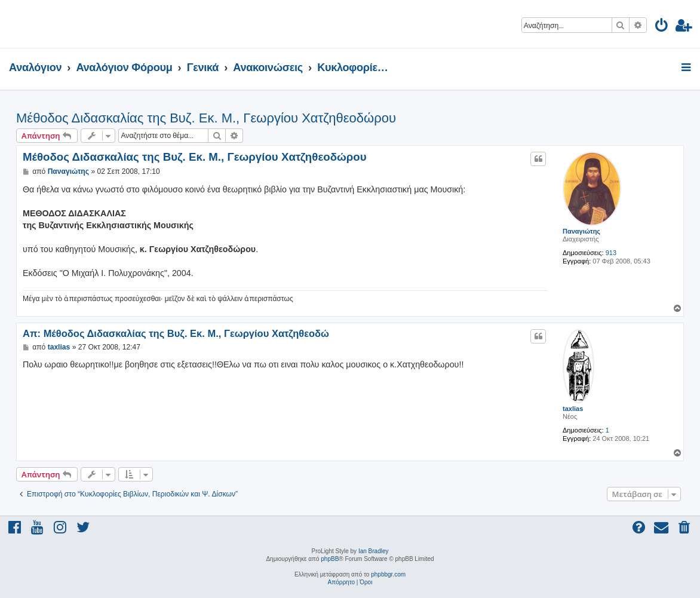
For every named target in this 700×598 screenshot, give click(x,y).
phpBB (330, 559)
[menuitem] (662, 27)
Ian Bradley (374, 551)
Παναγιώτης (581, 231)
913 (611, 253)
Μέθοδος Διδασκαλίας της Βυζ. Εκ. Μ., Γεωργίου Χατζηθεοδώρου (206, 118)
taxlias (573, 409)
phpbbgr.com (388, 574)
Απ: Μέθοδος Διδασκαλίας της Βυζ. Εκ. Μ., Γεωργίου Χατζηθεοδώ (176, 333)
